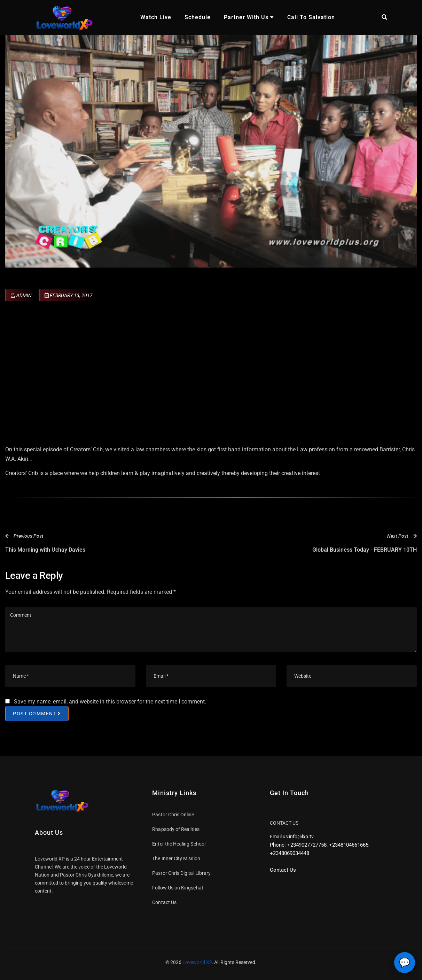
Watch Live (156, 17)
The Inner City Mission (176, 858)
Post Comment (37, 713)
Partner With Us (249, 17)
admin (21, 295)
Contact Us (164, 902)
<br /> (211, 375)
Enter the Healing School (179, 844)
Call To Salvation (311, 17)
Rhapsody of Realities (176, 829)
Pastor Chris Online (173, 815)
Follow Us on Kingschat (178, 888)
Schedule (198, 17)
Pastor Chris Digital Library (181, 873)
